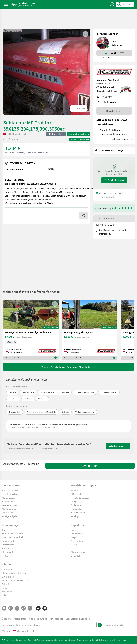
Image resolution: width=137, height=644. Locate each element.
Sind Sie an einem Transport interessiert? (111, 232)
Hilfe (6, 631)
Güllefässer (76, 505)
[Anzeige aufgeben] (112, 4)
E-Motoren (13, 399)
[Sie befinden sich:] (97, 150)
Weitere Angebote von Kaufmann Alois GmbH (32, 291)
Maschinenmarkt (10, 490)
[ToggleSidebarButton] (6, 4)
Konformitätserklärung (29, 625)
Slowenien (7, 591)
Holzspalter (76, 509)
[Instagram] (11, 608)
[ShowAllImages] (79, 109)
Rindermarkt (8, 541)
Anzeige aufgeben (10, 516)
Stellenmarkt (8, 552)
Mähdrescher (77, 494)
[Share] (83, 215)
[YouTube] (4, 608)
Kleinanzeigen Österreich (14, 573)
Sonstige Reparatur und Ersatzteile (55, 392)
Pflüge (74, 501)
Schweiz (6, 584)
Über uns (7, 619)
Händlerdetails (114, 111)
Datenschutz (56, 619)
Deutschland (8, 577)
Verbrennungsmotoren (85, 392)
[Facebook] (17, 608)
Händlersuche (8, 501)
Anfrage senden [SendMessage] (90, 466)
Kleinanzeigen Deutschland (15, 580)
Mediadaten (20, 619)
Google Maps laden (114, 180)
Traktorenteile (28, 392)
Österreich (7, 569)
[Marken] (45, 608)
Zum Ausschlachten (109, 392)
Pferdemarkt (8, 545)
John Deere (76, 533)
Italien (5, 588)
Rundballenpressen (80, 498)
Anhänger (76, 516)
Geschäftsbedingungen (78, 619)
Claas (74, 548)
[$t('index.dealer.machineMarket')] (107, 150)
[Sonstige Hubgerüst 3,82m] (90, 330)
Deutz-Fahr (76, 556)
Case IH (75, 545)
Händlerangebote (10, 494)
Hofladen (6, 556)
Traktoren (76, 490)
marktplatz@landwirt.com (116, 640)
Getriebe (12, 392)
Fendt (74, 530)
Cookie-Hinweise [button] (38, 619)
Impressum (8, 625)
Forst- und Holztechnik (13, 537)
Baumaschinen (78, 512)
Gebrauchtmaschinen (78, 134)
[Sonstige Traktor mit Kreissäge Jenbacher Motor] (31, 330)
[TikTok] (24, 608)
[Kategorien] (38, 608)
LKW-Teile (28, 399)
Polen (5, 595)
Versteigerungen (10, 505)
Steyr (73, 537)
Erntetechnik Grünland (13, 533)
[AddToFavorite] (85, 34)
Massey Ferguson (79, 552)
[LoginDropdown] (125, 4)
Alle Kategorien (9, 509)
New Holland (77, 541)
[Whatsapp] (30, 608)
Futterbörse (7, 548)
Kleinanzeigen (9, 498)
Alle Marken (7, 512)
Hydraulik (42, 399)
